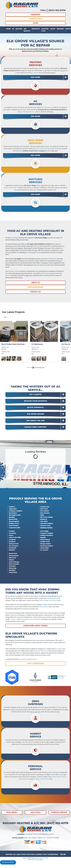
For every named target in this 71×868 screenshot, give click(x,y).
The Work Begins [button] (36, 414)
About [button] (53, 29)
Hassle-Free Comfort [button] (35, 427)
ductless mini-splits (10, 188)
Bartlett (12, 517)
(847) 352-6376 (57, 10)
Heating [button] (19, 29)
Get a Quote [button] (36, 394)
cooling (38, 252)
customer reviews (14, 271)
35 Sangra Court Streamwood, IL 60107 (39, 834)
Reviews (60, 29)
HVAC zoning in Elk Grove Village (50, 600)
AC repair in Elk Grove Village (43, 779)
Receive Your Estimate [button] (35, 401)
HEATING (9, 854)
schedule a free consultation (31, 619)
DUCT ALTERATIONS (51, 854)
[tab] (35, 77)
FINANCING (35, 15)
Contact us (13, 619)
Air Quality (27, 30)
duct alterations (51, 259)
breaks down (46, 107)
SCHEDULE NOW (35, 19)
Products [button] (36, 29)
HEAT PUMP (21, 854)
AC (15, 854)
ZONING (39, 854)
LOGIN (35, 23)
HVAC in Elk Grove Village (19, 710)
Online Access (31, 858)
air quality (59, 649)
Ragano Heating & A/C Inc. (26, 112)
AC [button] (13, 29)
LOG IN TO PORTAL (8, 862)
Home (8, 29)
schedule (36, 73)
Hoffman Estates (46, 528)
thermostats (43, 607)
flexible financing (46, 273)
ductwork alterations (42, 651)
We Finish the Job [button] (35, 421)
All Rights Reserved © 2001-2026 (42, 858)
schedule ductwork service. (29, 659)
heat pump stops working (45, 149)
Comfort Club (45, 30)
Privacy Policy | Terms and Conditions (35, 860)
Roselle (43, 537)
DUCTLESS (31, 854)
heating (30, 252)
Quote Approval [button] (35, 407)
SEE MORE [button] (36, 77)
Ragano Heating (12, 238)
